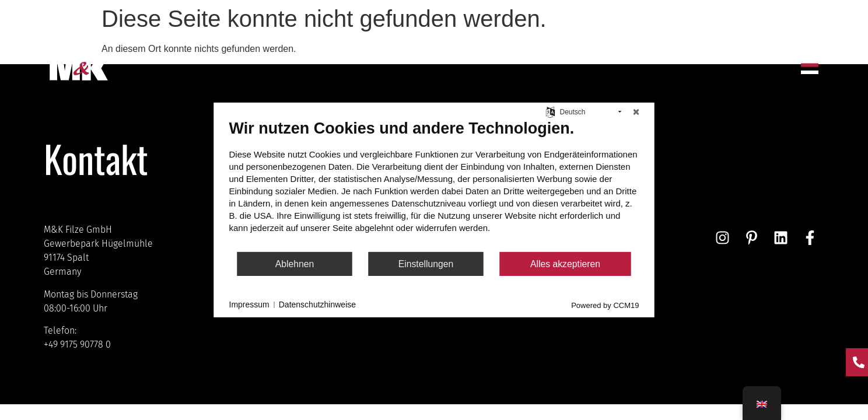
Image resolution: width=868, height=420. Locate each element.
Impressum (249, 304)
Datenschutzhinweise (317, 304)
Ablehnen (295, 264)
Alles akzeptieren (565, 264)
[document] (434, 185)
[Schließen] (636, 112)
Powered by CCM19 (605, 305)
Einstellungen (426, 264)
